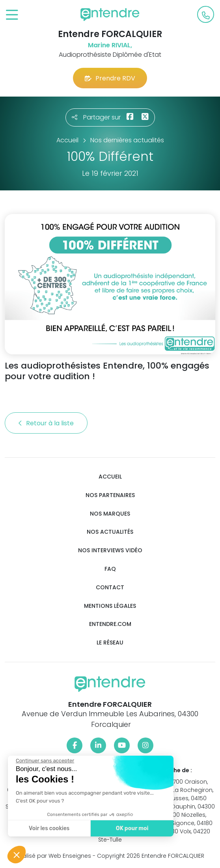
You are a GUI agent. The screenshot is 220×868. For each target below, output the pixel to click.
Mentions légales (110, 606)
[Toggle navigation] (12, 15)
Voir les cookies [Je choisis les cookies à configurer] (48, 828)
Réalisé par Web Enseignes (53, 856)
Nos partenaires (110, 495)
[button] (17, 855)
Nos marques (110, 514)
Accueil (110, 477)
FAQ (110, 569)
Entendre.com (110, 624)
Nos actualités (110, 532)
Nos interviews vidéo (110, 550)
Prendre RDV (110, 78)
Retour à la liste (46, 423)
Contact (110, 588)
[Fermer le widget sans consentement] (44, 761)
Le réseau (110, 643)
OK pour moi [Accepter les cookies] (131, 828)
